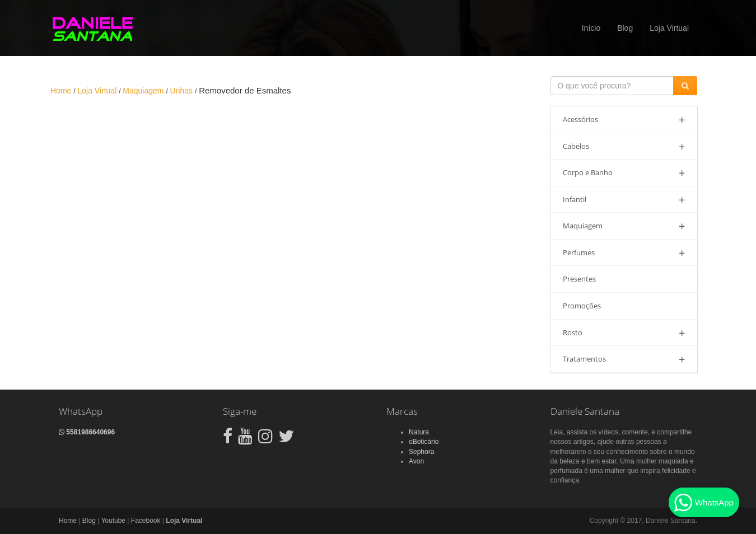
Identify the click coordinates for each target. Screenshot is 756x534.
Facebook (146, 521)
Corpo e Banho (624, 173)
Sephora (421, 452)
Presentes (579, 279)
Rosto (624, 333)
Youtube (113, 521)
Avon (416, 461)
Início (591, 28)
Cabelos (624, 146)
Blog (625, 28)
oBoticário (424, 442)
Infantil (624, 200)
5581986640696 (87, 432)
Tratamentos (624, 359)
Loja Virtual (669, 28)
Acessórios (624, 120)
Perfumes (624, 253)
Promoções (582, 306)
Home (68, 521)
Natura (419, 432)
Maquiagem (624, 226)
